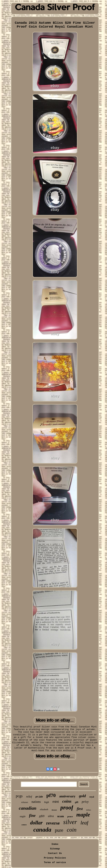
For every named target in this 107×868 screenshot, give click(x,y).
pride (39, 797)
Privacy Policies (55, 858)
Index (55, 844)
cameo (24, 825)
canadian (28, 808)
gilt (77, 802)
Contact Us (55, 853)
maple (83, 815)
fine (32, 816)
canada (42, 830)
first (80, 809)
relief (29, 797)
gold (82, 796)
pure (59, 830)
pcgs (19, 796)
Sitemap (55, 849)
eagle (23, 816)
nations (36, 802)
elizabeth (44, 809)
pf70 (51, 795)
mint (56, 802)
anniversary (67, 796)
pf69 (42, 816)
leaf (84, 823)
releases (25, 802)
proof (67, 808)
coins (67, 801)
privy (85, 802)
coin (72, 830)
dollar (36, 823)
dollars (89, 810)
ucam (60, 816)
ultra (51, 816)
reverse (53, 823)
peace (70, 816)
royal (92, 797)
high (47, 802)
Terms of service (55, 862)
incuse (54, 810)
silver (70, 822)
